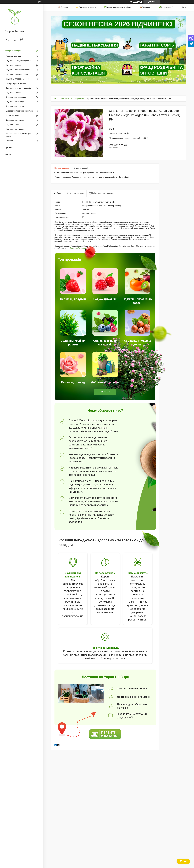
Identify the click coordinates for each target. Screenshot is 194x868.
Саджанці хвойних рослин (17, 74)
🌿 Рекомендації (166, 7)
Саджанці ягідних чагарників (18, 88)
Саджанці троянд (14, 93)
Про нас (8, 148)
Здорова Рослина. (78, 248)
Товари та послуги (13, 51)
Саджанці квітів (13, 124)
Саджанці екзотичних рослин (19, 70)
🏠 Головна (63, 7)
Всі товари (105, 392)
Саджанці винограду (15, 102)
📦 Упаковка (145, 7)
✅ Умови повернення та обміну (118, 7)
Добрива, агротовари (15, 120)
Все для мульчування (15, 129)
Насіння (9, 141)
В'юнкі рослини (12, 115)
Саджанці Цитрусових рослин (19, 61)
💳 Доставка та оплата (86, 7)
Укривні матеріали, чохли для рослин (18, 135)
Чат (183, 861)
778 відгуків (138, 2)
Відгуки (8, 154)
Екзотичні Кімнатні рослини (73, 99)
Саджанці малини (14, 65)
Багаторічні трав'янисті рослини (20, 111)
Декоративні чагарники (16, 97)
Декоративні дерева (15, 106)
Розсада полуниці (14, 56)
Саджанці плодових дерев (17, 79)
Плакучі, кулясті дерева (16, 83)
